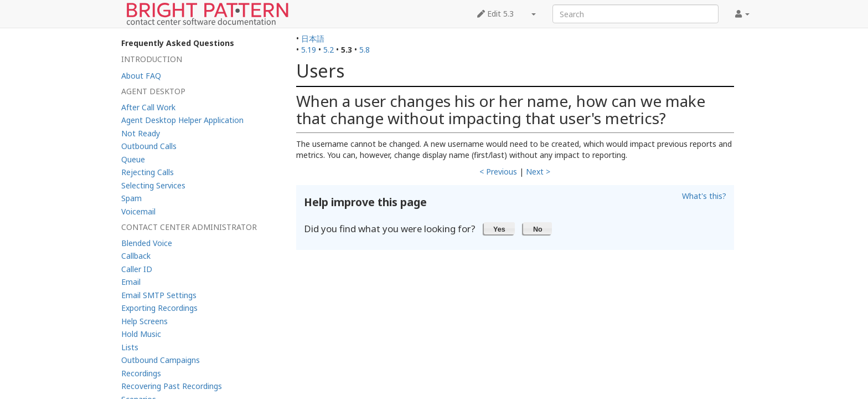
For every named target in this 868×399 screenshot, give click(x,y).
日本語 (313, 39)
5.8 (365, 50)
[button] (500, 228)
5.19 (309, 50)
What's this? (704, 196)
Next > (538, 172)
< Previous (498, 172)
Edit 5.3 (495, 14)
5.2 (329, 50)
